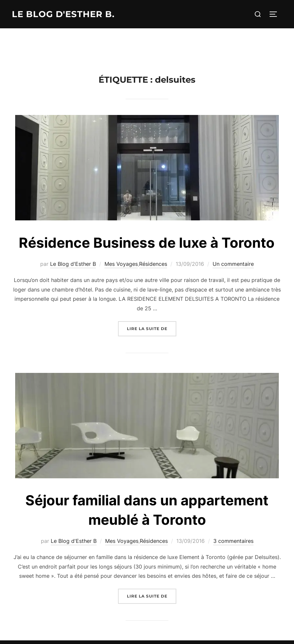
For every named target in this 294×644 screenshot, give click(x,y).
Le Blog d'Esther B (73, 264)
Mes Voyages (121, 264)
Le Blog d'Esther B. (63, 14)
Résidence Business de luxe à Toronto (147, 243)
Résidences (153, 264)
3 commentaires (233, 541)
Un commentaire (233, 264)
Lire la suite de (152, 328)
